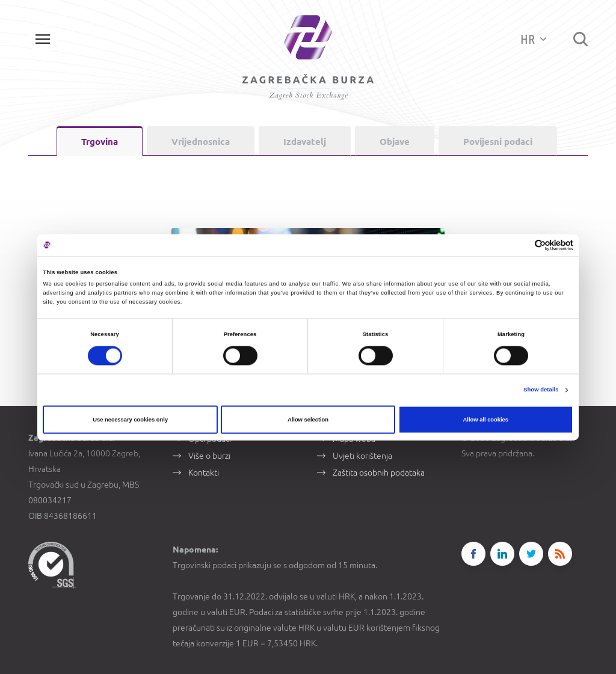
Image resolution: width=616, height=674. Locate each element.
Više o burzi (209, 455)
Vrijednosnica (201, 142)
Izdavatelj (305, 142)
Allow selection (308, 420)
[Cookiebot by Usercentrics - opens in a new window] (521, 245)
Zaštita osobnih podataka (379, 471)
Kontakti (204, 471)
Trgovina (100, 142)
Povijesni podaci (498, 142)
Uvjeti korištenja (362, 455)
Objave (395, 142)
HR (533, 39)
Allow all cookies (486, 420)
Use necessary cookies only (130, 420)
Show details (541, 390)
